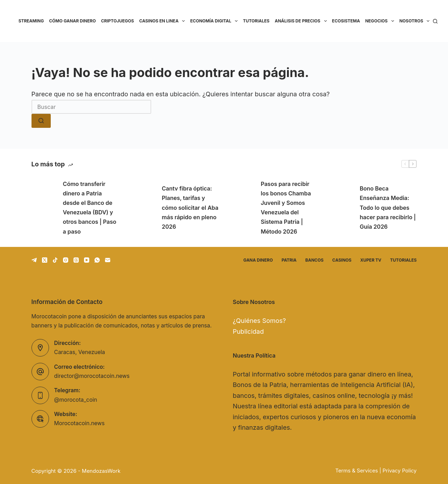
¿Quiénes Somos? (259, 321)
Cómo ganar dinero (72, 21)
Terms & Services (357, 471)
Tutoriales (256, 21)
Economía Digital (215, 21)
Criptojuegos (118, 21)
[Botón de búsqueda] (41, 121)
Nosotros (416, 21)
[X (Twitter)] (45, 260)
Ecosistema (346, 21)
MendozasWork (101, 471)
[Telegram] (34, 260)
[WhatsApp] (97, 260)
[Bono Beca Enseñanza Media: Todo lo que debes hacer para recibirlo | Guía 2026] (341, 208)
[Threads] (76, 260)
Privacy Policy (400, 471)
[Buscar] (435, 21)
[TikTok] (55, 260)
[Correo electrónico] (108, 260)
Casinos (342, 260)
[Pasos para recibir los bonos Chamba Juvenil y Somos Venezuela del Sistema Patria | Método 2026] (241, 208)
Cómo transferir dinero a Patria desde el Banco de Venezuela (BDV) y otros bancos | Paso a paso (90, 208)
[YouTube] (87, 260)
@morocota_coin (76, 400)
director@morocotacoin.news (92, 376)
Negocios (381, 21)
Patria (289, 260)
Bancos (314, 260)
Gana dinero (258, 260)
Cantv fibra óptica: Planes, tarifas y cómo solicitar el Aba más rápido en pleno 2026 (190, 208)
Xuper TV (371, 260)
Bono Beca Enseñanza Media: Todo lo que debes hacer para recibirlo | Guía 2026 (388, 208)
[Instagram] (66, 260)
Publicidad (248, 331)
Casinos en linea (163, 21)
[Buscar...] (91, 107)
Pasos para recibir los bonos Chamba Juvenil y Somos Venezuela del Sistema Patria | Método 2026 (286, 208)
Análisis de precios (302, 21)
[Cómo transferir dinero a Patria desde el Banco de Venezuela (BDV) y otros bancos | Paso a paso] (44, 208)
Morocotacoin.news (79, 423)
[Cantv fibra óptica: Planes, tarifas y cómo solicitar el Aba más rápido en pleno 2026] (142, 208)
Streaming (31, 21)
